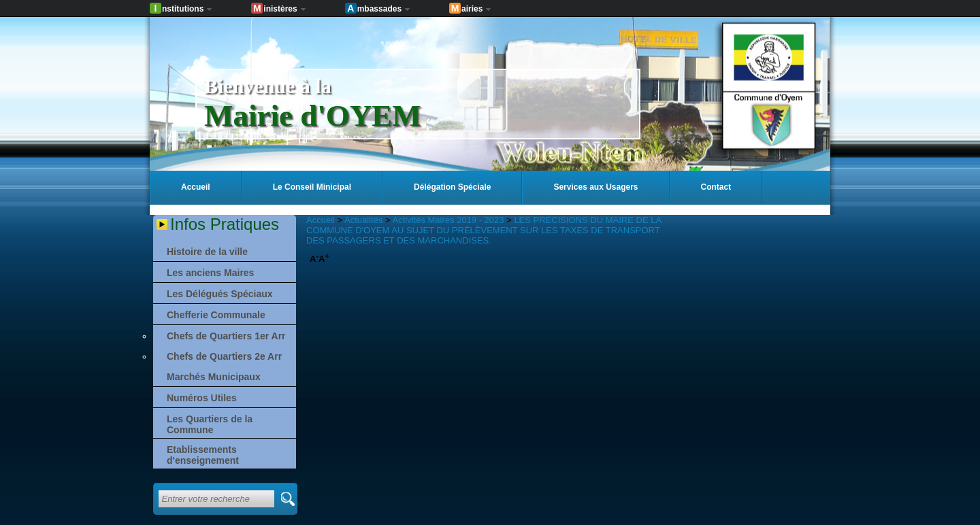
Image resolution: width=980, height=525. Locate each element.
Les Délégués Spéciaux (220, 294)
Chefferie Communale (216, 315)
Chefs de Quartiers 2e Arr (224, 356)
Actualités (363, 220)
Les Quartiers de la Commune (210, 424)
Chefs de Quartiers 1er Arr (226, 336)
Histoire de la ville (207, 252)
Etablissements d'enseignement (203, 455)
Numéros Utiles (202, 398)
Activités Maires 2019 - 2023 (448, 220)
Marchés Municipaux (214, 377)
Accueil (321, 220)
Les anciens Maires (210, 273)
